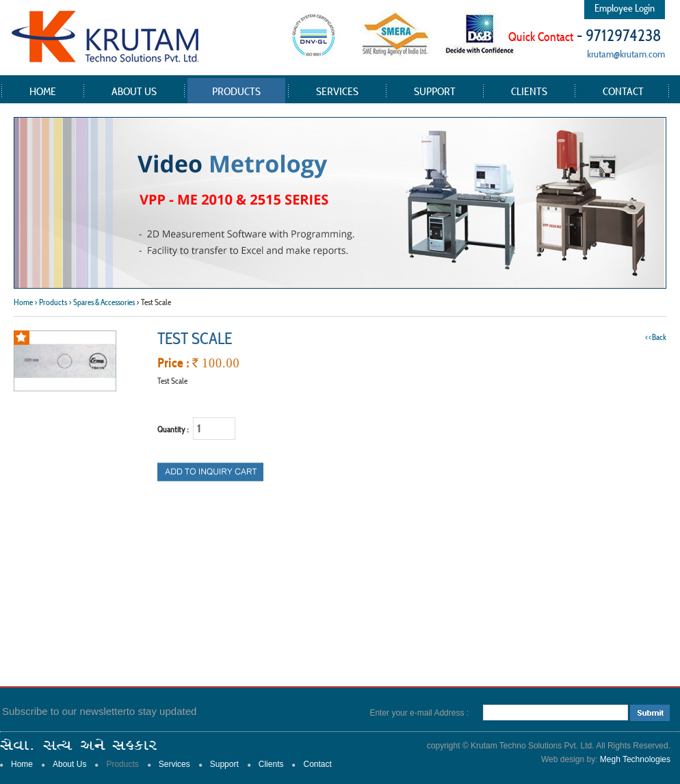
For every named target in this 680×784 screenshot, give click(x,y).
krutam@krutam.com (626, 54)
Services (337, 91)
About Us (134, 91)
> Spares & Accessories (102, 302)
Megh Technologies (635, 759)
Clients (529, 91)
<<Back (656, 337)
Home (43, 91)
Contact (623, 91)
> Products (51, 302)
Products (236, 91)
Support (435, 91)
